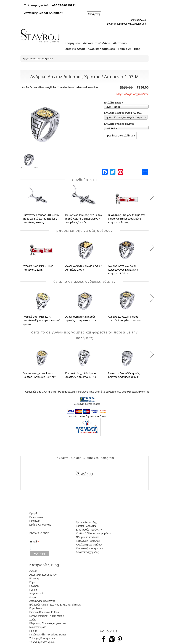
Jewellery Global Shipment (43, 13)
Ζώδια (33, 620)
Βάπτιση (34, 578)
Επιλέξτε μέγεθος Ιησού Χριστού (123, 113)
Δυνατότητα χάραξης (87, 552)
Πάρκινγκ (34, 521)
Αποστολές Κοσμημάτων (43, 575)
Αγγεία (33, 571)
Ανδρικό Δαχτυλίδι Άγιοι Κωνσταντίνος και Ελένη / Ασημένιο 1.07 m (123, 270)
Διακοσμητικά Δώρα (97, 43)
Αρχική (26, 59)
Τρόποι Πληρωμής (86, 526)
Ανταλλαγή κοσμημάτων (89, 545)
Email (35, 542)
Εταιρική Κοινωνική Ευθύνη (44, 612)
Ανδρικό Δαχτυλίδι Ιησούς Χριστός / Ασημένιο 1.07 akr (124, 319)
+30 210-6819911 (64, 5)
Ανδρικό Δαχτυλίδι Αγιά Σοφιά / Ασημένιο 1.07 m (83, 268)
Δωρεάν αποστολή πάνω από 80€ (87, 417)
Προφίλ (33, 513)
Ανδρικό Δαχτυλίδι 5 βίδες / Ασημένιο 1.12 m (39, 268)
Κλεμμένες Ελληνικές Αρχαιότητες (48, 623)
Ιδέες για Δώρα (75, 49)
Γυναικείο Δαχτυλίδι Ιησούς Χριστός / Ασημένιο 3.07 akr (39, 375)
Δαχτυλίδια (48, 59)
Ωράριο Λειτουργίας (40, 525)
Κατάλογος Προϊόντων (88, 541)
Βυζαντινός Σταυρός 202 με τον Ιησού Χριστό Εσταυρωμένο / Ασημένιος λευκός (84, 219)
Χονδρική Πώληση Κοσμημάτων (94, 533)
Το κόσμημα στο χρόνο (42, 642)
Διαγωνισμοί (36, 593)
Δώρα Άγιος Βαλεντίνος (42, 601)
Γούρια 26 (125, 49)
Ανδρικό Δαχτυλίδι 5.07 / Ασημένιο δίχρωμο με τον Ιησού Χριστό (41, 320)
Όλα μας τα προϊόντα (88, 537)
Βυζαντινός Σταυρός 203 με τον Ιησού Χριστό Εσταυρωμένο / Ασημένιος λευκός (126, 219)
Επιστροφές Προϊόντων (89, 530)
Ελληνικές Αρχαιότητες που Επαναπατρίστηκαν (55, 605)
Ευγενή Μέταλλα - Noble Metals (47, 616)
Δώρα (33, 597)
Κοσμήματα (72, 43)
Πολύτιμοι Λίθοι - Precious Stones (48, 635)
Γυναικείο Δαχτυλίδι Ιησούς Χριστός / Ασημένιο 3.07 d (81, 375)
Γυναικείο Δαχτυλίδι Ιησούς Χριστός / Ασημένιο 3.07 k (124, 375)
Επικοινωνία (36, 517)
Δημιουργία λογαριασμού (132, 24)
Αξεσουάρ (120, 43)
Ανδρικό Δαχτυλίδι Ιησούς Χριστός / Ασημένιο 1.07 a (81, 319)
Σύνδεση (112, 24)
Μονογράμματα (38, 627)
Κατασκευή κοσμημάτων (89, 548)
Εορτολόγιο (36, 608)
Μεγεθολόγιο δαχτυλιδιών (132, 94)
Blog (137, 49)
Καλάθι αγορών (137, 20)
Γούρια (33, 590)
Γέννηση (34, 586)
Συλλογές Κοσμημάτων (42, 638)
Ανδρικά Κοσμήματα (101, 49)
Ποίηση (33, 631)
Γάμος (33, 582)
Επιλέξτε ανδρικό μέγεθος (119, 124)
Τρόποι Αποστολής (86, 522)
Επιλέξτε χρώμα (114, 103)
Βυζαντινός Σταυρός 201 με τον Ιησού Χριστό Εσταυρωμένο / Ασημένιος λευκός (41, 219)
